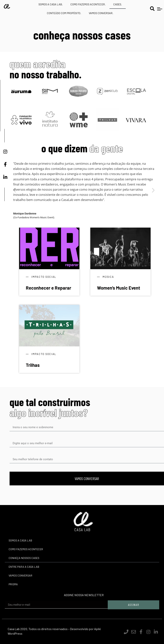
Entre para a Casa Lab (24, 567)
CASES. (118, 4)
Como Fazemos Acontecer (26, 549)
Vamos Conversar (20, 575)
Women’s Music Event (119, 288)
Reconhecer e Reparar (49, 288)
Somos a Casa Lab (20, 540)
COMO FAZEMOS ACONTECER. (88, 4)
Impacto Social (44, 277)
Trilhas (33, 365)
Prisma (13, 584)
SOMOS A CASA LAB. (51, 4)
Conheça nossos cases (24, 558)
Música (108, 277)
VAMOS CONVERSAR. (101, 13)
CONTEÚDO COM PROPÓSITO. (64, 13)
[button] (152, 9)
